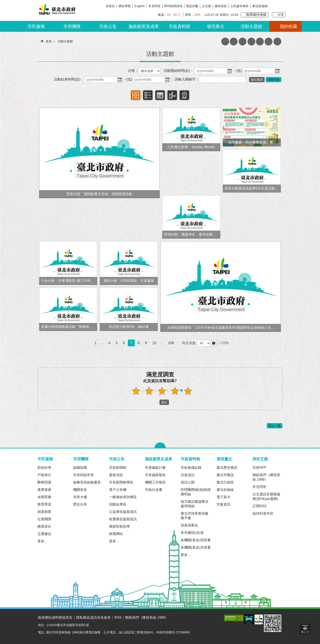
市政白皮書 (154, 490)
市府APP (259, 468)
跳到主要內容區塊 (2, 2)
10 (154, 343)
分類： (133, 71)
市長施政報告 (155, 475)
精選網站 (116, 534)
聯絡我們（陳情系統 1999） (266, 477)
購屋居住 (44, 526)
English (139, 6)
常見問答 (154, 6)
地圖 (184, 95)
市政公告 (108, 26)
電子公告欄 (118, 490)
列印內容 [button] (251, 42)
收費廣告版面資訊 (123, 519)
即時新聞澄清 (173, 6)
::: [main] (40, 41)
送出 (155, 402)
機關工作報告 (155, 482)
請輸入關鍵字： (187, 79)
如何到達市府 (263, 513)
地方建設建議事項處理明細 (195, 504)
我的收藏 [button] (288, 26)
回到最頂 (305, 629)
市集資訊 (224, 504)
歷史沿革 (80, 504)
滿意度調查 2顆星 (149, 391)
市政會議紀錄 (191, 468)
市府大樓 (80, 497)
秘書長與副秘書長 (87, 482)
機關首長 (80, 490)
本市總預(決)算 (192, 533)
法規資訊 (188, 475)
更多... (42, 541)
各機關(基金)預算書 (196, 540)
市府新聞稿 (118, 468)
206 (171, 343)
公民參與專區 (240, 6)
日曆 (160, 95)
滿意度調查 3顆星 (162, 391)
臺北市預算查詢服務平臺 (195, 516)
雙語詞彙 (192, 6)
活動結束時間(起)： (69, 79)
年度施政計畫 (155, 468)
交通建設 (44, 534)
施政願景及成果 (144, 26)
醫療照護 (44, 482)
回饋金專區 (118, 504)
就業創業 (44, 512)
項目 (148, 95)
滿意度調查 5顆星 (188, 391)
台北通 (206, 6)
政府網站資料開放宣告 (55, 618)
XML (225, 42)
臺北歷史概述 (227, 468)
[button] (214, 343)
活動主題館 (251, 26)
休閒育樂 (44, 497)
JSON (234, 42)
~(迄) (238, 71)
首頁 (49, 41)
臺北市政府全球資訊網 (56, 10)
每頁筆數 (189, 343)
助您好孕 (44, 468)
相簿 (136, 95)
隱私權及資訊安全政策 (93, 618)
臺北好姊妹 (225, 490)
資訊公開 (188, 482)
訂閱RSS (260, 506)
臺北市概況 (225, 475)
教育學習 (44, 504)
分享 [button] (281, 15)
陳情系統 (221, 6)
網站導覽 (125, 6)
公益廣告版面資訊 (123, 512)
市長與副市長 (84, 475)
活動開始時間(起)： (179, 71)
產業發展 (44, 490)
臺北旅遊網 (260, 6)
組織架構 (80, 468)
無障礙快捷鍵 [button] (256, 15)
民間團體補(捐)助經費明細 (196, 492)
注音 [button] (260, 42)
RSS (118, 618)
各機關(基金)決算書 (196, 547)
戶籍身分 (44, 475)
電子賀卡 (224, 497)
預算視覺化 (189, 525)
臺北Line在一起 (282, 6)
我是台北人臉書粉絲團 (274, 6)
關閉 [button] (160, 445)
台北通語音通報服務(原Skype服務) (266, 496)
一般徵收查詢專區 (123, 497)
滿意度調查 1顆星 (136, 391)
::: (1, 450)
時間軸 (172, 95)
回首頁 (110, 6)
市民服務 (36, 26)
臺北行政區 (225, 482)
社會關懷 (44, 519)
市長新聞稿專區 (121, 482)
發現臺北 (215, 26)
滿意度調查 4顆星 (175, 391)
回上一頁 (275, 426)
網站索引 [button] (269, 42)
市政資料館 (180, 26)
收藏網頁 (243, 42)
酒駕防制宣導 (119, 526)
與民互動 (260, 459)
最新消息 (116, 475)
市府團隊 (72, 26)
